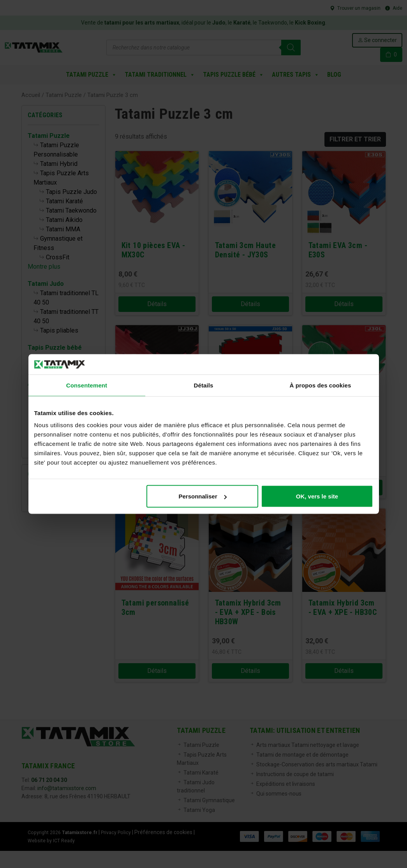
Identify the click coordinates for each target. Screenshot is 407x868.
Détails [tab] (204, 385)
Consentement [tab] (87, 385)
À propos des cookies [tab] (321, 385)
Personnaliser (203, 496)
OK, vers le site (317, 496)
